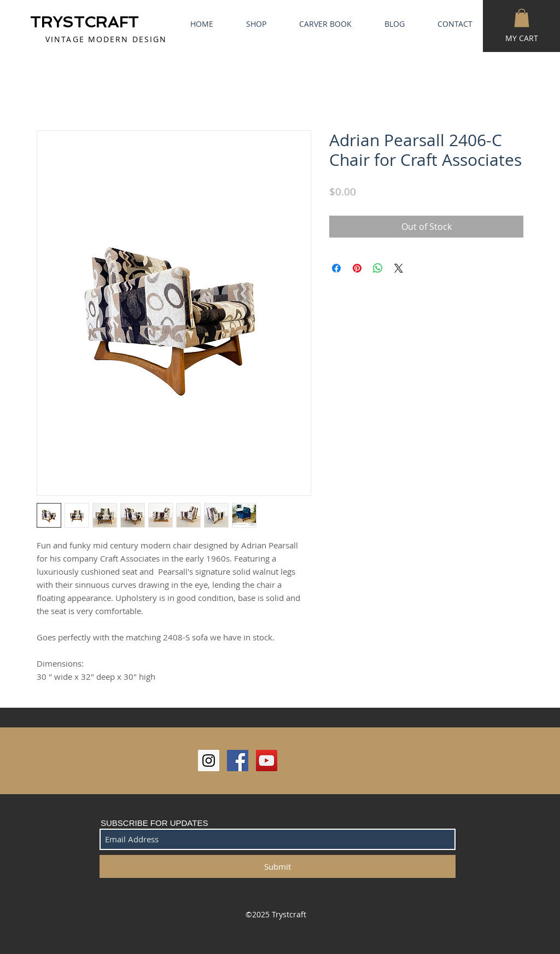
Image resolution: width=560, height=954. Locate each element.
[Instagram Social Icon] (209, 761)
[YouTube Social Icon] (267, 761)
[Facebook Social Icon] (238, 761)
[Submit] (278, 866)
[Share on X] (399, 268)
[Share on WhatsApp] (378, 268)
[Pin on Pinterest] (357, 268)
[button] (522, 18)
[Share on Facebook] (336, 268)
